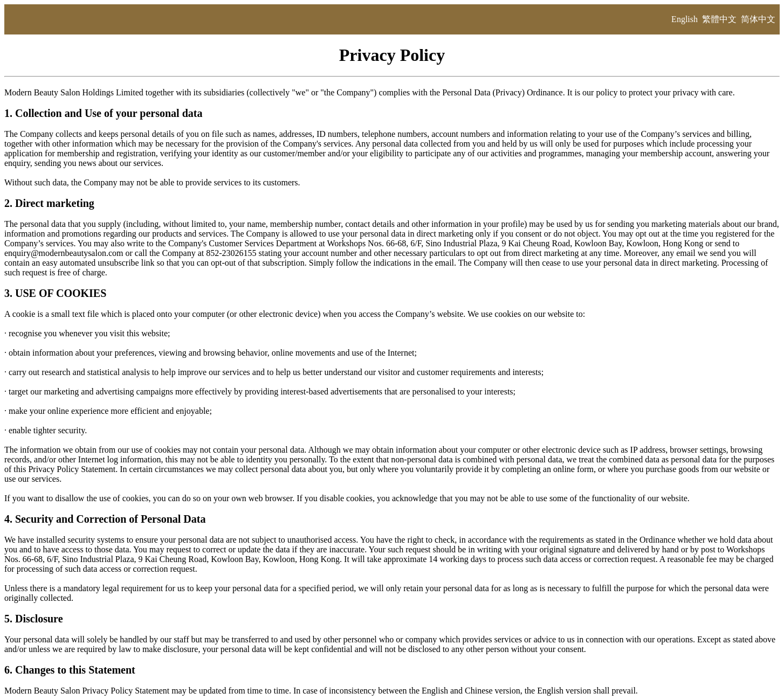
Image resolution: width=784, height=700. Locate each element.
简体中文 (758, 19)
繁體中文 (719, 19)
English (685, 19)
